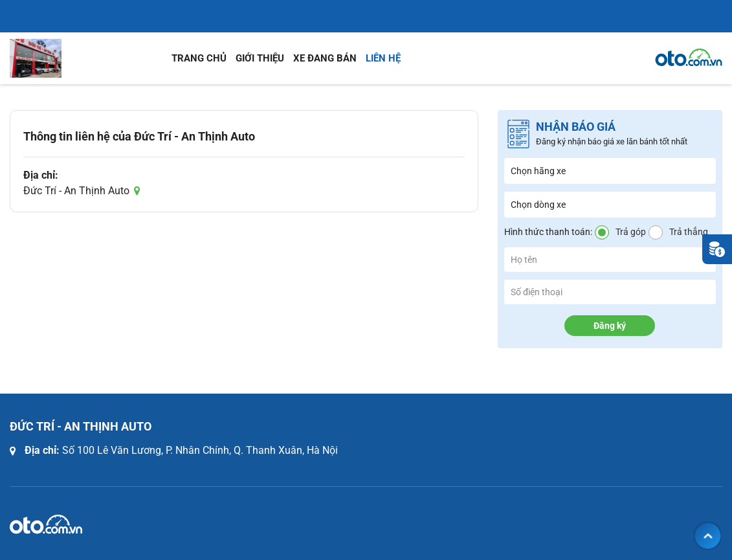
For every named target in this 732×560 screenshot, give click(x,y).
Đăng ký (610, 326)
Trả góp (631, 232)
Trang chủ (199, 58)
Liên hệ (383, 58)
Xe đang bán (325, 58)
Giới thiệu (260, 58)
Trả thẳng (689, 232)
